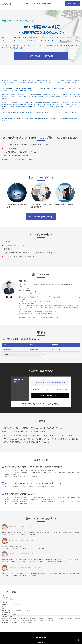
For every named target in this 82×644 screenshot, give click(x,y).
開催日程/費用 (47, 4)
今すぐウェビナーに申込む (41, 56)
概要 (27, 4)
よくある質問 (35, 4)
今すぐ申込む (73, 4)
